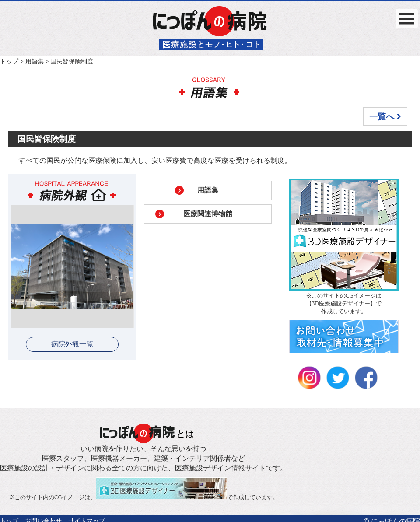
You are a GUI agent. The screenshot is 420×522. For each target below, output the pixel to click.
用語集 (35, 61)
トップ (9, 61)
